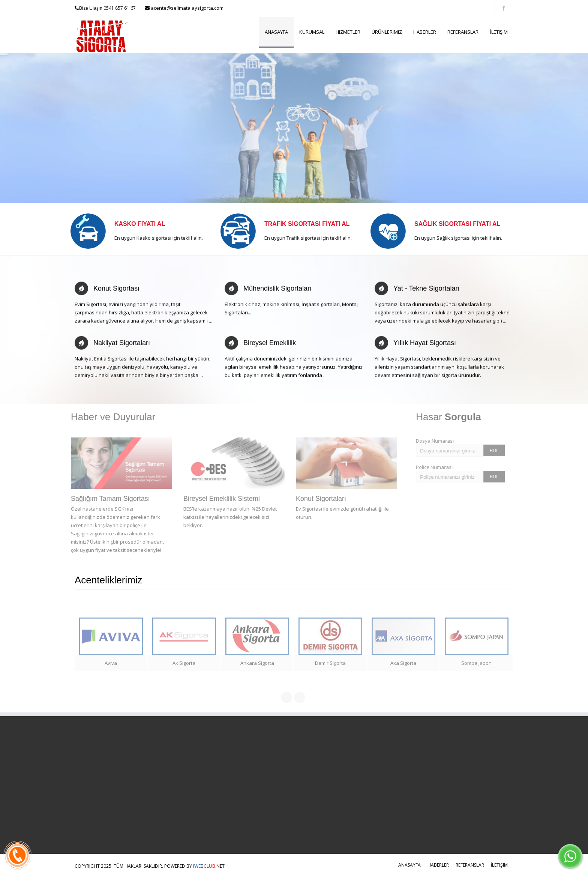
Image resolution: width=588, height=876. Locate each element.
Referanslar (463, 32)
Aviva (111, 666)
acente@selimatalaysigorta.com (187, 8)
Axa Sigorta (403, 666)
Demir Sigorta (330, 666)
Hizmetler (348, 32)
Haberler (425, 32)
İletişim (499, 32)
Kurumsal (312, 32)
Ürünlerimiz (387, 32)
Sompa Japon (476, 666)
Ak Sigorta (184, 666)
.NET (209, 866)
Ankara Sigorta (257, 666)
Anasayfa (276, 32)
